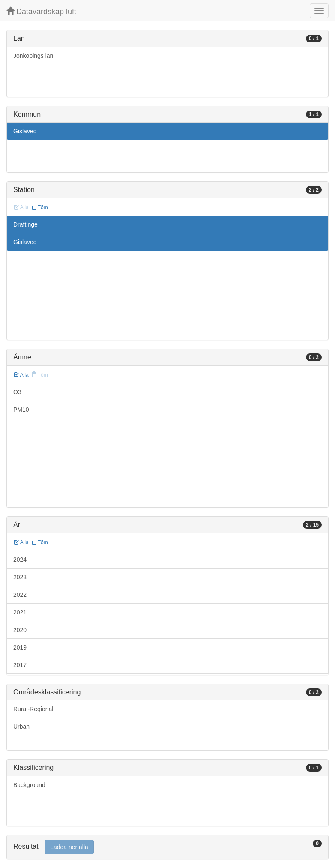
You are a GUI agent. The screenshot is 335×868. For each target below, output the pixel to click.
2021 (20, 612)
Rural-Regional (33, 709)
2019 (20, 647)
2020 (20, 630)
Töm (40, 207)
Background (29, 785)
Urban (21, 727)
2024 (20, 560)
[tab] (167, 847)
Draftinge (25, 224)
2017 (20, 665)
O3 (17, 392)
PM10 (21, 410)
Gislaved (25, 131)
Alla (21, 375)
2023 (20, 577)
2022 (20, 595)
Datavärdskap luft (41, 11)
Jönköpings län (33, 56)
